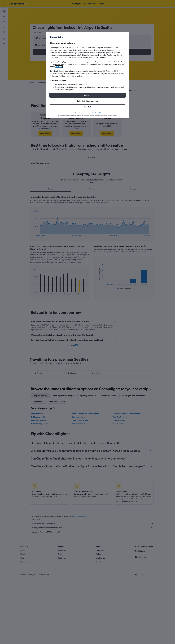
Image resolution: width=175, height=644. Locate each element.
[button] (87, 95)
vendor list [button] (59, 67)
